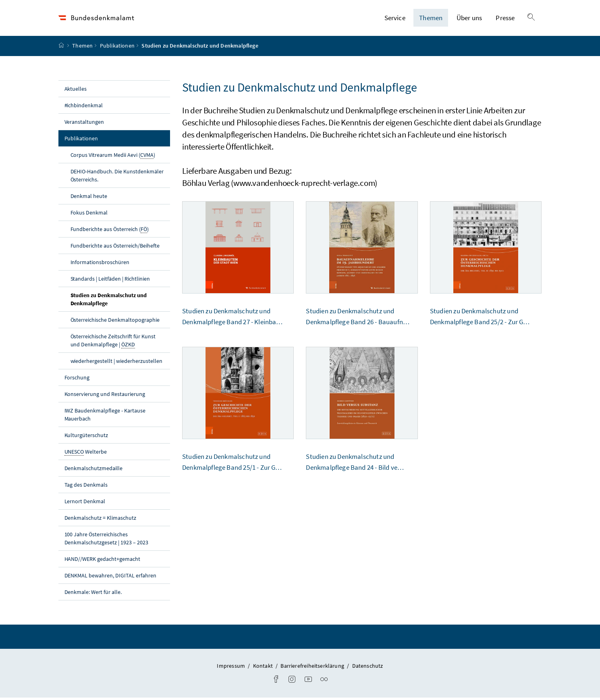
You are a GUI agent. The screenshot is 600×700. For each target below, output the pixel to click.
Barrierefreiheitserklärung (313, 668)
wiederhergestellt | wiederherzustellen (116, 363)
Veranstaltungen (84, 124)
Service (395, 19)
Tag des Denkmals (86, 487)
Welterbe (86, 454)
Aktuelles (76, 91)
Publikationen (117, 48)
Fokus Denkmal (89, 215)
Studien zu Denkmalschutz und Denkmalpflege (109, 301)
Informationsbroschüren (100, 264)
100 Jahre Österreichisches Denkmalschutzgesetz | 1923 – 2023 (106, 540)
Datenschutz (368, 668)
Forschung (77, 379)
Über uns (469, 19)
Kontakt (264, 668)
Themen (431, 19)
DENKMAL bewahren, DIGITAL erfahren (110, 577)
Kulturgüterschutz (86, 437)
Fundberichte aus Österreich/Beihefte (115, 248)
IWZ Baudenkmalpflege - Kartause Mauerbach (105, 417)
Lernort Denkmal (85, 503)
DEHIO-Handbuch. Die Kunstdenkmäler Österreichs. (117, 177)
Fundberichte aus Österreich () (110, 231)
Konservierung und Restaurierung (105, 396)
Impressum (231, 668)
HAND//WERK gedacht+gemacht (103, 561)
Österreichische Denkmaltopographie (115, 322)
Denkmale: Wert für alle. (93, 594)
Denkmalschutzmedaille (94, 470)
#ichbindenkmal (84, 107)
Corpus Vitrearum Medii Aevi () (113, 157)
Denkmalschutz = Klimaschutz (101, 520)
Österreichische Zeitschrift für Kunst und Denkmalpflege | (113, 343)
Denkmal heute (89, 198)
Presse (505, 19)
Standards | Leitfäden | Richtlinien (110, 281)
